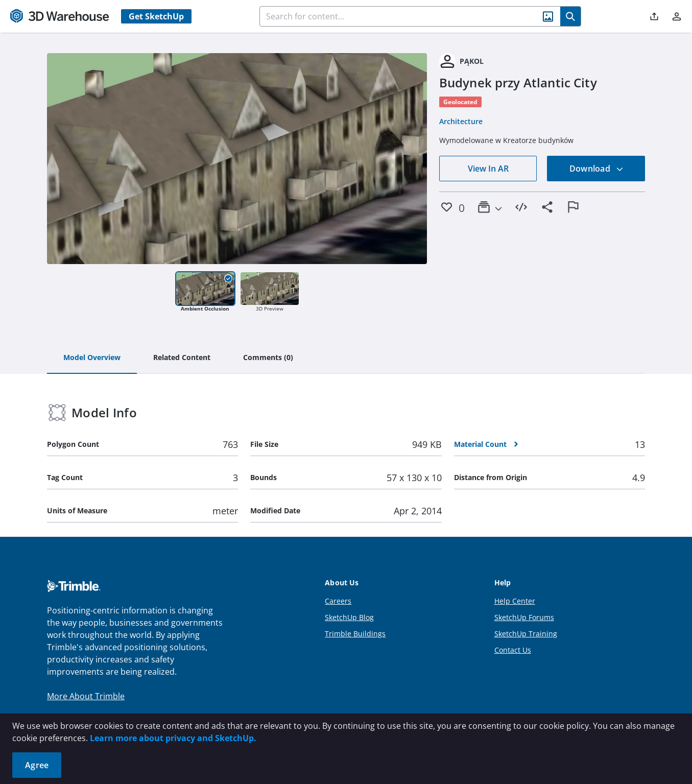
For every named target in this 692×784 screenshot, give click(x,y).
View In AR (488, 169)
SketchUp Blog (349, 617)
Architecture (461, 121)
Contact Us (513, 650)
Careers (338, 601)
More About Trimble (86, 696)
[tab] (92, 358)
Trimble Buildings (355, 634)
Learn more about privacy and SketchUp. (173, 738)
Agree (37, 765)
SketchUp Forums (524, 617)
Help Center (515, 601)
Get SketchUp (156, 16)
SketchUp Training (526, 634)
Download (596, 169)
